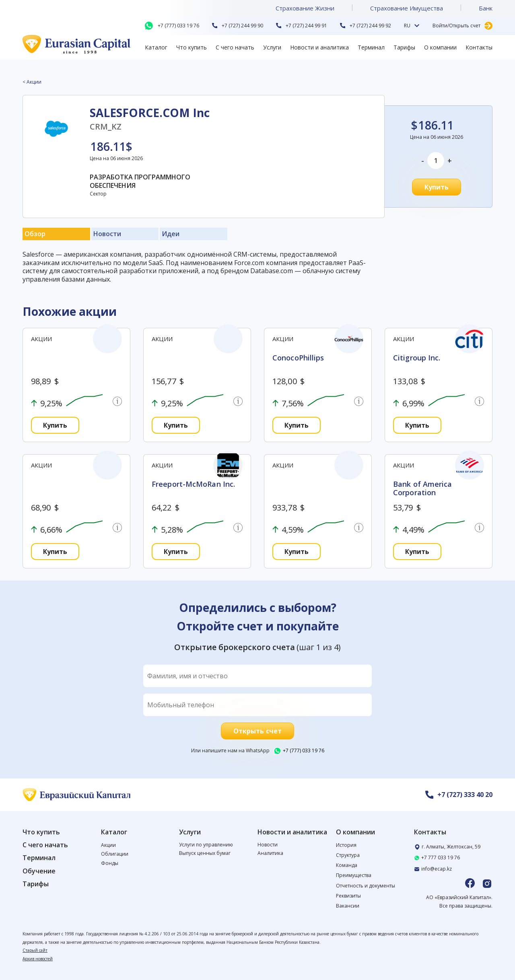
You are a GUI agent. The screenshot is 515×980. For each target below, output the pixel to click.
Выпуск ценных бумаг (205, 853)
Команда (347, 865)
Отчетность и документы (366, 886)
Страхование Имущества (407, 8)
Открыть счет (257, 731)
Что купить (192, 47)
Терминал (371, 47)
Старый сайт (35, 950)
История (346, 845)
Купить (437, 187)
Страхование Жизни (305, 8)
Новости (268, 845)
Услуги (272, 47)
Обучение (39, 871)
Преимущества (354, 875)
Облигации (115, 854)
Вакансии (348, 906)
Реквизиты (348, 896)
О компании (440, 47)
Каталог (156, 47)
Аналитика (270, 853)
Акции (108, 845)
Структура (348, 855)
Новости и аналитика (319, 47)
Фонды (110, 863)
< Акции (32, 82)
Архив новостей (38, 959)
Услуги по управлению (206, 845)
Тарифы (404, 47)
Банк (486, 8)
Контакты (479, 47)
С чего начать (235, 47)
